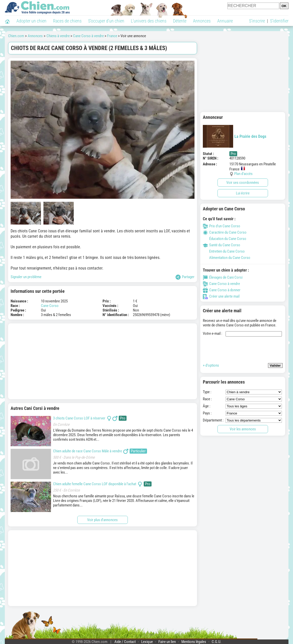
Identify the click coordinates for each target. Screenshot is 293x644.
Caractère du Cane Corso (225, 232)
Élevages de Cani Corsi (223, 277)
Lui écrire (243, 193)
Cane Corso (50, 306)
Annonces (202, 21)
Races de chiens (67, 21)
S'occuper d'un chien (106, 21)
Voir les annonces (243, 429)
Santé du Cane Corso (222, 245)
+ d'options (211, 365)
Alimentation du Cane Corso (227, 258)
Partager (185, 277)
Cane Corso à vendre (88, 36)
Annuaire (225, 21)
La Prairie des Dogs (235, 136)
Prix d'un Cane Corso (222, 226)
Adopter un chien (31, 21)
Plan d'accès (243, 174)
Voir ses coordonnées (243, 183)
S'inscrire (257, 21)
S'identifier (279, 21)
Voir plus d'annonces (102, 520)
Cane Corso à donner (222, 290)
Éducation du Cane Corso (225, 239)
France (112, 36)
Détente (180, 21)
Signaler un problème (26, 277)
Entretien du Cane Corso (224, 251)
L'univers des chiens (149, 21)
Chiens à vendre (58, 36)
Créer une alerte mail (221, 296)
